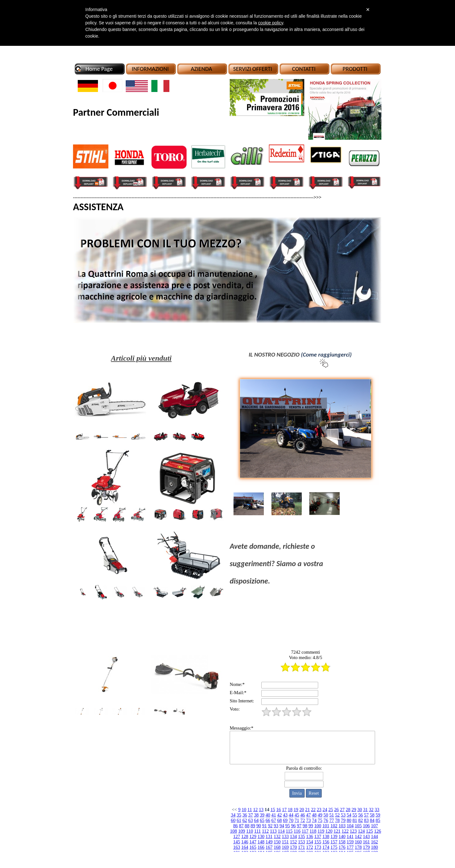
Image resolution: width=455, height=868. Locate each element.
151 (285, 842)
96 (293, 826)
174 (326, 847)
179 (366, 847)
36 (245, 815)
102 (334, 826)
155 (318, 842)
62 (245, 820)
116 (297, 831)
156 (326, 842)
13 (261, 810)
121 (337, 831)
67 (274, 820)
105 (358, 826)
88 (247, 826)
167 (269, 847)
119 (321, 831)
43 (285, 815)
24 (325, 810)
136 (310, 836)
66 (268, 820)
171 (301, 847)
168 (277, 847)
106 (366, 826)
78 (337, 820)
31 (365, 810)
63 (251, 820)
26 (336, 810)
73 (309, 820)
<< (235, 810)
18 (290, 810)
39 (262, 815)
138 (326, 836)
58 (372, 815)
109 (242, 831)
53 (343, 815)
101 (326, 826)
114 (281, 831)
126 (378, 831)
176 (342, 847)
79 (343, 820)
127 (237, 836)
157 (334, 842)
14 (267, 810)
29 (354, 810)
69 (285, 820)
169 (285, 847)
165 (253, 847)
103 (342, 826)
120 (329, 831)
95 (288, 826)
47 (309, 815)
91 (265, 826)
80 (349, 820)
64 (256, 820)
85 (378, 820)
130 (261, 836)
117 (305, 831)
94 (282, 826)
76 (326, 820)
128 (245, 836)
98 (305, 826)
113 (273, 831)
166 (261, 847)
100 (318, 826)
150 (277, 842)
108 (234, 831)
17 (285, 810)
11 (250, 810)
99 (311, 826)
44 (291, 815)
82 (361, 820)
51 (332, 815)
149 (269, 842)
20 (302, 810)
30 (360, 810)
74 (314, 820)
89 (253, 826)
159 (350, 842)
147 (253, 842)
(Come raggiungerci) (326, 355)
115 (289, 831)
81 (355, 820)
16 (279, 810)
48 (314, 815)
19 (296, 810)
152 (294, 842)
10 (244, 810)
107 (374, 826)
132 (277, 836)
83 (366, 820)
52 (337, 815)
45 (297, 815)
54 (349, 815)
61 (239, 820)
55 (355, 815)
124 (361, 831)
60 (233, 820)
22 (313, 810)
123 (353, 831)
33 (377, 810)
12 (255, 810)
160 (358, 842)
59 (378, 815)
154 (310, 842)
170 (294, 847)
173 (318, 847)
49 (320, 815)
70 (291, 820)
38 (256, 815)
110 (249, 831)
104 (350, 826)
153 (301, 842)
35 (239, 815)
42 (279, 815)
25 (331, 810)
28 (348, 810)
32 (371, 810)
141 (350, 836)
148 (261, 842)
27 (342, 810)
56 (361, 815)
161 (366, 842)
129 (253, 836)
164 (245, 847)
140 (342, 836)
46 (303, 815)
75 (320, 820)
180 (374, 847)
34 (233, 815)
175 (334, 847)
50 (326, 815)
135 (301, 836)
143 (366, 836)
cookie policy (271, 23)
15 (273, 810)
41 (274, 815)
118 (313, 831)
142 (358, 836)
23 (319, 810)
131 (269, 836)
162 (374, 842)
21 (308, 810)
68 (279, 820)
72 (303, 820)
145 (237, 842)
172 (310, 847)
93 (276, 826)
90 (259, 826)
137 (318, 836)
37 (251, 815)
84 (372, 820)
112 (265, 831)
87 (241, 826)
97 (299, 826)
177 (350, 847)
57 (366, 815)
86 (236, 826)
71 (297, 820)
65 (262, 820)
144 (374, 836)
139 (334, 836)
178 (358, 847)
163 (237, 847)
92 (270, 826)
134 (294, 836)
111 (257, 831)
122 (345, 831)
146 (245, 842)
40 (268, 815)
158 (342, 842)
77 (332, 820)
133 (285, 836)
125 (369, 831)
